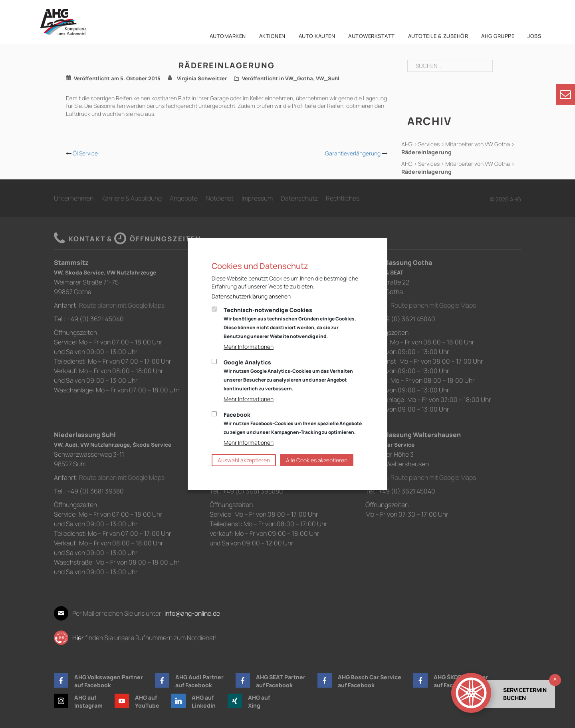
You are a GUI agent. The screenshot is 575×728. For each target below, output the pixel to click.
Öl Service (85, 153)
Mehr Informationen (249, 347)
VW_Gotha (299, 78)
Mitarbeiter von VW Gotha (478, 144)
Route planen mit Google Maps (122, 305)
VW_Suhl (328, 78)
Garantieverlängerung (353, 153)
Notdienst (220, 198)
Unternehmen (74, 198)
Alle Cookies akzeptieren (317, 460)
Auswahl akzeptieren (244, 460)
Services (429, 144)
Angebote (184, 198)
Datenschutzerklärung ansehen (251, 296)
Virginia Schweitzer (202, 78)
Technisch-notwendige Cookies (290, 323)
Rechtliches (343, 198)
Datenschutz (299, 198)
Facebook (293, 423)
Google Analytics (288, 375)
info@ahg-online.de (192, 613)
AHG (407, 144)
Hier (78, 638)
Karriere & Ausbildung (132, 198)
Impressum (257, 198)
